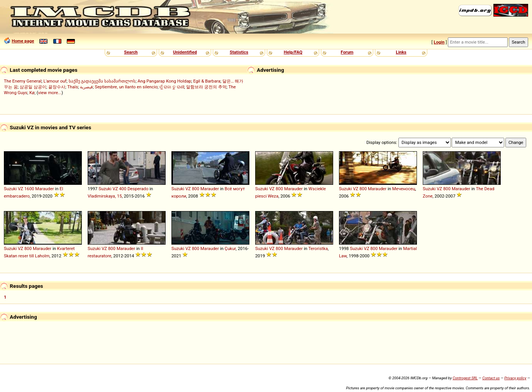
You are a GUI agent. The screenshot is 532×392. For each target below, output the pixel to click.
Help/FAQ (293, 52)
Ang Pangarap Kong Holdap (164, 81)
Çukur (230, 248)
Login (439, 42)
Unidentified (185, 52)
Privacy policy (515, 378)
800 (196, 189)
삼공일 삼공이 (33, 87)
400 (123, 189)
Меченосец (404, 189)
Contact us (491, 378)
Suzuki (10, 189)
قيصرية (86, 87)
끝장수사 (57, 87)
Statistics (239, 52)
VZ (20, 189)
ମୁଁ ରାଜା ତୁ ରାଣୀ (172, 87)
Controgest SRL (465, 378)
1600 (29, 189)
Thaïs (73, 87)
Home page (23, 41)
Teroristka (318, 248)
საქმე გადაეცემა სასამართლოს (102, 81)
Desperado (138, 189)
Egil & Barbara (207, 81)
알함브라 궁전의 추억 (206, 87)
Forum (347, 52)
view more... (50, 93)
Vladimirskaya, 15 (105, 196)
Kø (32, 93)
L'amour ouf (55, 81)
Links (401, 52)
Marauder (44, 189)
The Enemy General (23, 81)
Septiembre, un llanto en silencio (126, 87)
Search (131, 52)
